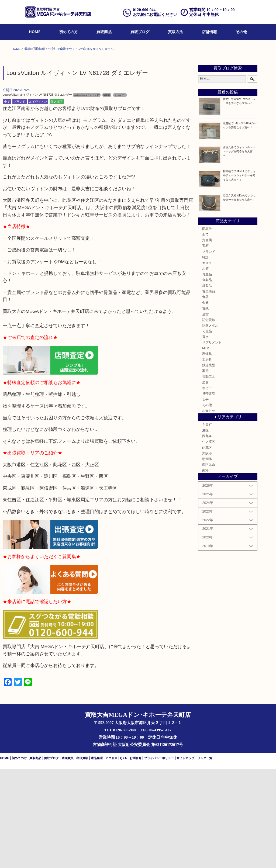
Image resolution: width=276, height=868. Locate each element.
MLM (206, 447)
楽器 (205, 481)
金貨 (205, 413)
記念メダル (210, 425)
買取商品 (104, 32)
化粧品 (207, 430)
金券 (205, 402)
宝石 (205, 345)
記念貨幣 (209, 419)
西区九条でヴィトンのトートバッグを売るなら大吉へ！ (239, 250)
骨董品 (207, 373)
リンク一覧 (205, 857)
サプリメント (212, 442)
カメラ (207, 362)
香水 (205, 436)
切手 (205, 498)
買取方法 (175, 32)
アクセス (111, 857)
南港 (205, 569)
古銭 (205, 408)
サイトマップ (185, 857)
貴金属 (207, 339)
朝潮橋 (207, 558)
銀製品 (207, 385)
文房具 (207, 459)
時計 (205, 356)
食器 (205, 396)
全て (7, 201)
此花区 (207, 547)
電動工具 (209, 476)
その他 (241, 32)
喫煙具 (207, 453)
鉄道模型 (209, 464)
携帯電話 (209, 493)
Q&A (124, 857)
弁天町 (207, 524)
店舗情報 (209, 32)
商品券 (207, 328)
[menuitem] (35, 32)
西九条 (207, 535)
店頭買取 (68, 857)
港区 (205, 529)
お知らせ (209, 510)
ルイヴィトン (38, 201)
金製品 (207, 379)
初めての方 (68, 32)
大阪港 (207, 552)
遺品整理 (97, 857)
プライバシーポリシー (159, 857)
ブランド (19, 201)
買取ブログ (140, 32)
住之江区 (57, 201)
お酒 (205, 368)
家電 (205, 470)
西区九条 (209, 564)
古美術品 (209, 390)
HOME (35, 32)
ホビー (207, 487)
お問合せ (136, 857)
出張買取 (82, 857)
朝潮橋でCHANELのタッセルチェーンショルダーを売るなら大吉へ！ (239, 275)
